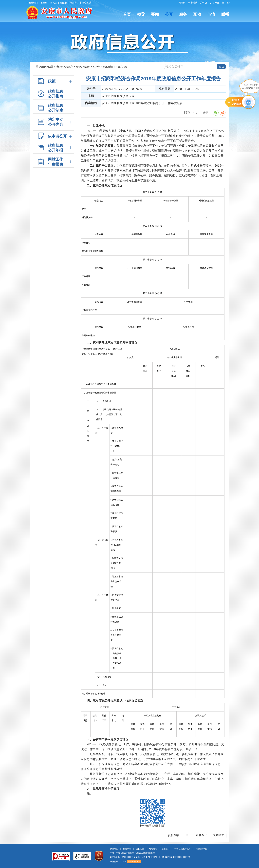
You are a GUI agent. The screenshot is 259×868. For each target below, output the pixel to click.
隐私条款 (140, 849)
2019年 (96, 67)
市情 (211, 14)
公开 (169, 14)
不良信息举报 (201, 849)
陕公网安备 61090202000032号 (176, 857)
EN (229, 3)
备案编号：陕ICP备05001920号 (148, 857)
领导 (141, 14)
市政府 (63, 3)
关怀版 (203, 3)
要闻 (155, 14)
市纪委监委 (85, 3)
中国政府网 (32, 3)
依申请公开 (57, 136)
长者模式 (193, 3)
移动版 (215, 3)
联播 (225, 14)
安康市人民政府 (65, 67)
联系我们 (166, 849)
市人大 (54, 3)
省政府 (44, 3)
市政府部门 (109, 67)
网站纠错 (153, 849)
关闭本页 (219, 835)
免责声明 (127, 849)
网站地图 (114, 849)
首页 (127, 14)
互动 (197, 14)
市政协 (73, 3)
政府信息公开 (83, 67)
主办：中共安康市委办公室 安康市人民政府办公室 (133, 853)
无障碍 (182, 3)
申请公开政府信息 (182, 849)
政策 (52, 81)
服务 (183, 14)
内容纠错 (202, 835)
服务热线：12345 (118, 862)
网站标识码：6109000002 (150, 857)
